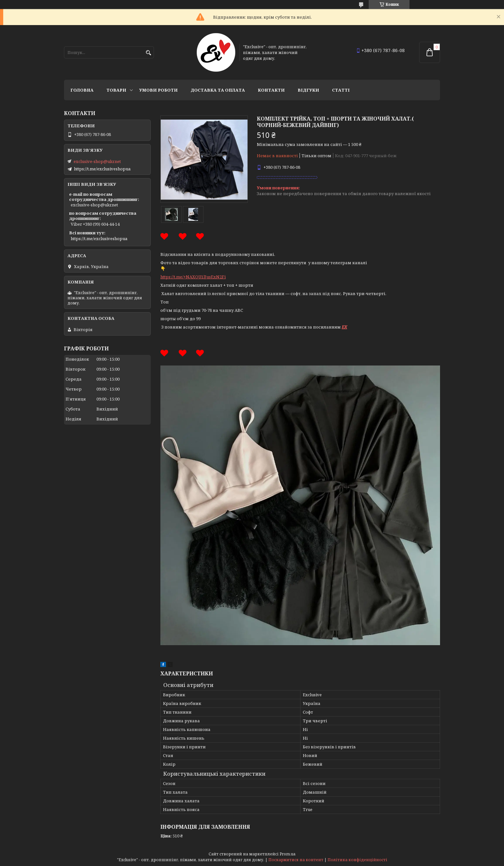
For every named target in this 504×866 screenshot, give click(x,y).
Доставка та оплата (218, 90)
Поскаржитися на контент (296, 860)
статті (341, 90)
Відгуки (308, 90)
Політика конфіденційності (357, 860)
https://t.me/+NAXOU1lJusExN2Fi (193, 277)
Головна (82, 90)
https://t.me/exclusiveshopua (102, 169)
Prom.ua (288, 854)
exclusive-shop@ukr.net (97, 161)
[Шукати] (148, 53)
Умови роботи (158, 90)
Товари (116, 90)
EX (344, 327)
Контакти (271, 90)
